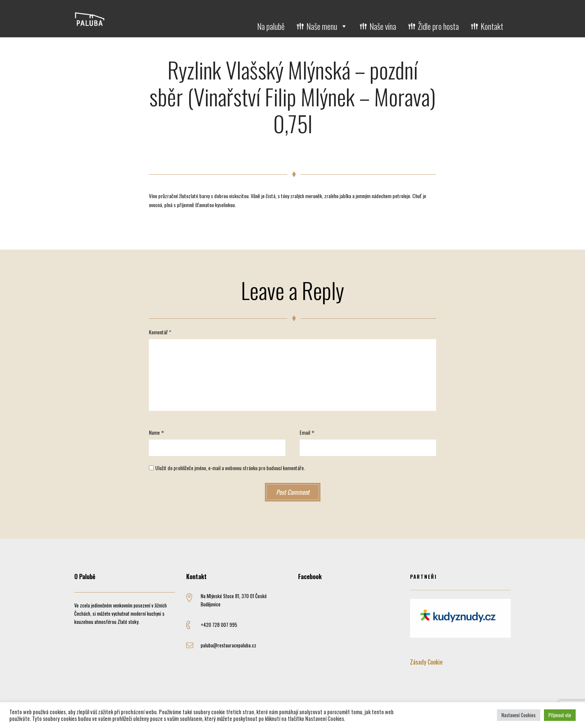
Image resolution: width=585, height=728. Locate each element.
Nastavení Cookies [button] (519, 715)
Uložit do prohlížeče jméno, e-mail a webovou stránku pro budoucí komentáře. (230, 468)
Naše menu (327, 26)
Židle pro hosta (438, 26)
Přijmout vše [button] (560, 715)
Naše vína (383, 26)
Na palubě (271, 26)
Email (305, 432)
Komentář (160, 332)
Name (154, 432)
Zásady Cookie (426, 662)
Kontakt (492, 26)
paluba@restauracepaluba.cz (229, 645)
